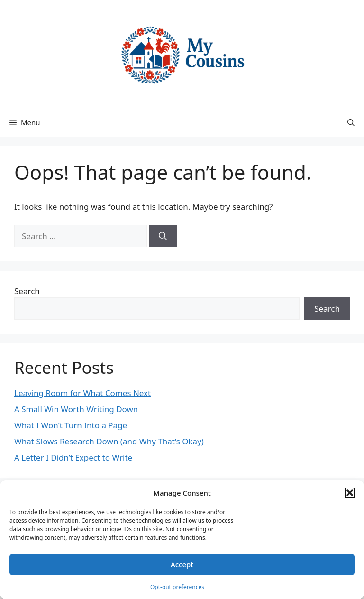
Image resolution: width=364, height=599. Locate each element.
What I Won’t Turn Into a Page (71, 425)
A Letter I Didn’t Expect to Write (73, 457)
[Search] (163, 236)
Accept (182, 564)
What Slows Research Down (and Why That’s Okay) (109, 441)
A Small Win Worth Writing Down (76, 409)
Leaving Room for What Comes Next (82, 393)
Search (27, 291)
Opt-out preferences (177, 587)
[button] (350, 493)
